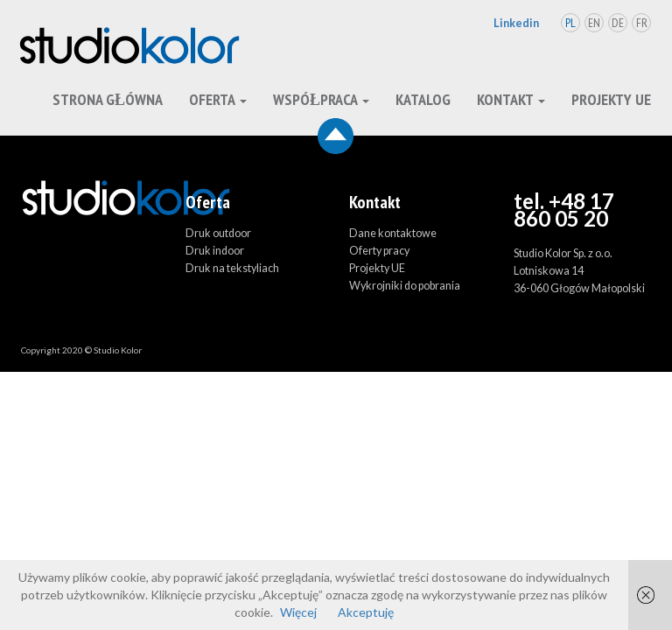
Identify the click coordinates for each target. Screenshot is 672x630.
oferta (218, 99)
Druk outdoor (218, 233)
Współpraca (321, 99)
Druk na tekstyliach (232, 268)
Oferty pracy (379, 251)
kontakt (511, 99)
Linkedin (516, 23)
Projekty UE (611, 99)
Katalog (423, 99)
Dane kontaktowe (393, 233)
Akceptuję (366, 612)
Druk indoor (215, 251)
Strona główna (108, 99)
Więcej (298, 612)
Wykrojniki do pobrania (405, 286)
